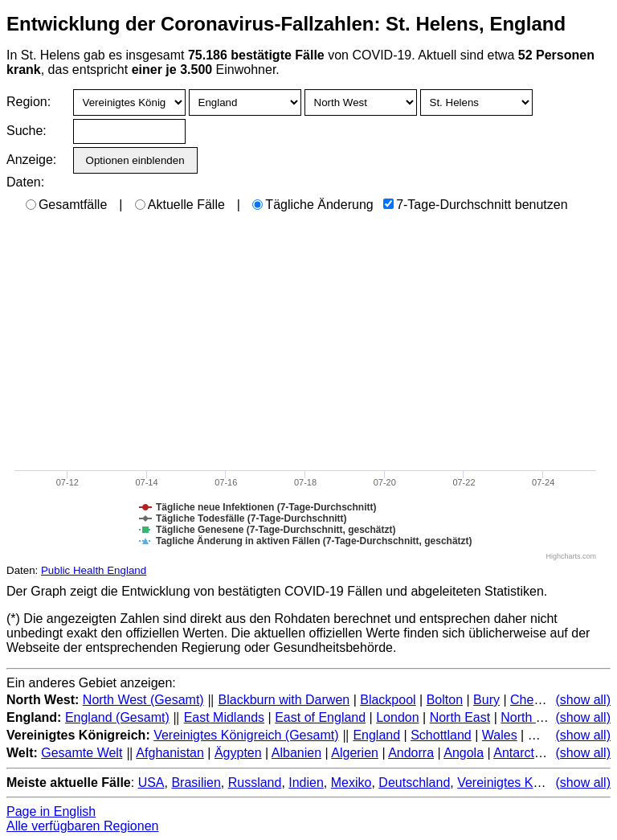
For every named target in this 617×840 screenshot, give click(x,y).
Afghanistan (170, 753)
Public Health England (94, 570)
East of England (320, 717)
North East (460, 717)
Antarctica (522, 753)
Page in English (51, 811)
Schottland (441, 735)
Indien (306, 783)
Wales (500, 735)
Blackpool (388, 700)
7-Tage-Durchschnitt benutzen (475, 205)
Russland (255, 783)
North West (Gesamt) (143, 700)
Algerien (355, 753)
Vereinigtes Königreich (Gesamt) (246, 735)
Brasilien (196, 783)
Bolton (445, 700)
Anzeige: (30, 160)
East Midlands (225, 717)
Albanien (296, 753)
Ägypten (238, 753)
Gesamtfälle (66, 205)
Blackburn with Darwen (284, 700)
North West (533, 717)
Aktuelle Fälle (180, 205)
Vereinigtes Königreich (521, 783)
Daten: (25, 182)
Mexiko (351, 783)
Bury (486, 700)
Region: (29, 102)
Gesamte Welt (82, 753)
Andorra (411, 753)
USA (151, 783)
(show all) (583, 700)
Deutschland (414, 783)
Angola (464, 753)
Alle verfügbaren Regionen (82, 826)
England (376, 735)
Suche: (27, 131)
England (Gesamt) (117, 717)
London (397, 717)
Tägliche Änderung (313, 205)
